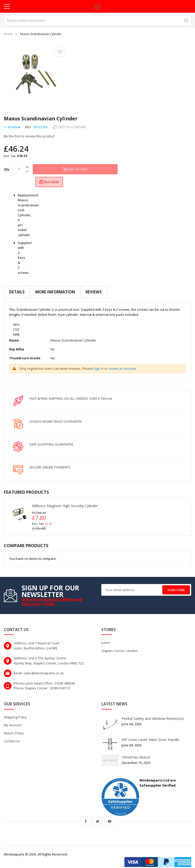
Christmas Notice (136, 753)
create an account (122, 364)
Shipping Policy (15, 713)
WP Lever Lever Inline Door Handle (150, 736)
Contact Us (12, 737)
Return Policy (14, 729)
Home (8, 34)
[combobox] (97, 20)
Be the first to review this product (29, 136)
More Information (55, 292)
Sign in (99, 364)
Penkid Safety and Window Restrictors (153, 714)
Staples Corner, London (119, 647)
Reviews (93, 292)
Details (17, 292)
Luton (106, 639)
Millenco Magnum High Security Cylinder (65, 502)
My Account (13, 721)
